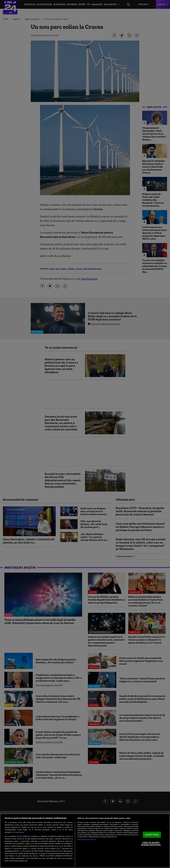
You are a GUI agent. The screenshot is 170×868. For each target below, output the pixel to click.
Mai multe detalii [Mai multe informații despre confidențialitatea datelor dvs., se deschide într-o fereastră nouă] (18, 832)
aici (20, 851)
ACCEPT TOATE (152, 835)
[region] (85, 841)
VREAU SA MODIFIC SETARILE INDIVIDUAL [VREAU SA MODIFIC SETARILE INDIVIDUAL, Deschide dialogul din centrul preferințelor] (151, 844)
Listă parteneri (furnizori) (87, 839)
